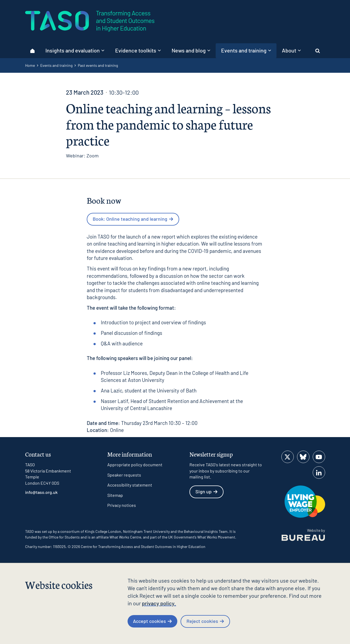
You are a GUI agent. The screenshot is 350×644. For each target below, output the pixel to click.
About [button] (291, 50)
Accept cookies (152, 621)
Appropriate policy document (135, 465)
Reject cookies (205, 621)
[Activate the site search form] (318, 51)
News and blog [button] (191, 50)
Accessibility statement (130, 485)
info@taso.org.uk (41, 492)
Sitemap (115, 495)
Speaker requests (124, 475)
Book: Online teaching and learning (133, 219)
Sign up (206, 491)
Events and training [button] (246, 50)
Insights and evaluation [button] (75, 50)
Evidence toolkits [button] (138, 50)
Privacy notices (122, 505)
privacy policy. (159, 603)
